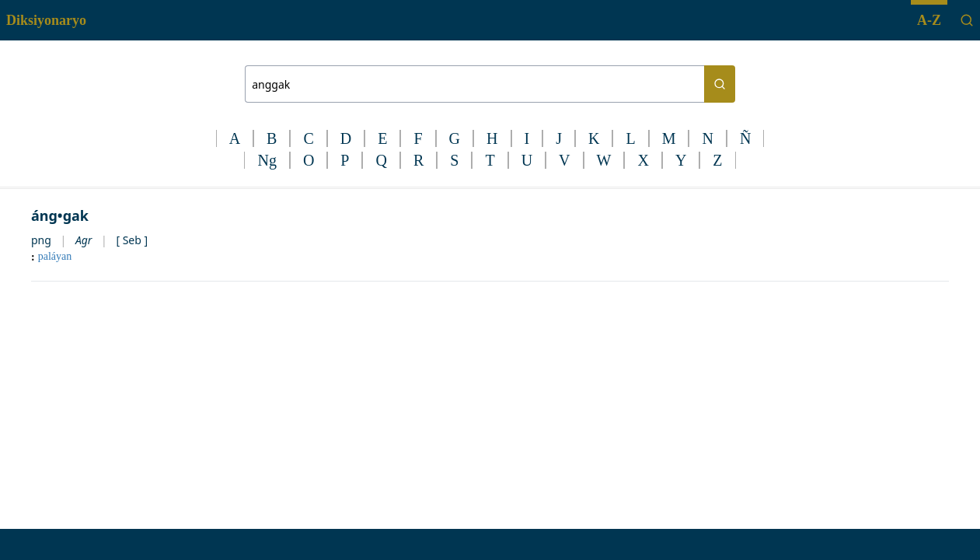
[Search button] (720, 84)
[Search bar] (474, 84)
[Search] (967, 20)
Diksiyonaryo (46, 20)
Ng (267, 160)
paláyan (55, 256)
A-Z (929, 20)
